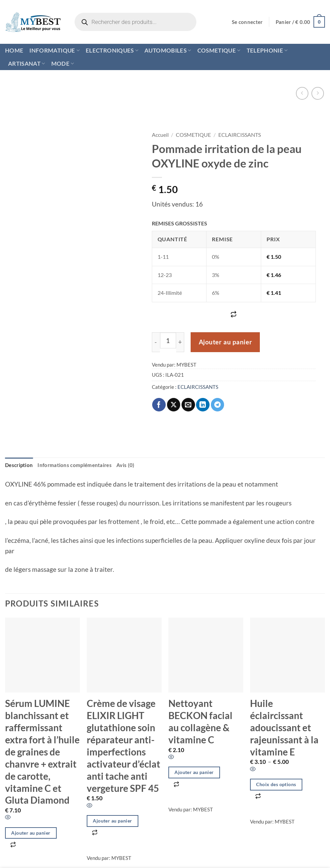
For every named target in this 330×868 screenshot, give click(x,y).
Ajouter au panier (226, 342)
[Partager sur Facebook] (159, 405)
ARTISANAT (27, 64)
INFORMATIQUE (54, 50)
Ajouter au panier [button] (31, 833)
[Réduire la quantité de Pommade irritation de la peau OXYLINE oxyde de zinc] (156, 342)
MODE (63, 64)
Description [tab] (19, 465)
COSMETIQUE (219, 50)
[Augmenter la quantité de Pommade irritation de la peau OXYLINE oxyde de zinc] (180, 342)
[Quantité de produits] (168, 340)
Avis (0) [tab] (125, 465)
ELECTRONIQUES (112, 50)
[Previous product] (318, 93)
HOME (14, 50)
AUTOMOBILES (168, 50)
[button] (247, 22)
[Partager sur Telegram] (218, 405)
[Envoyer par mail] (188, 405)
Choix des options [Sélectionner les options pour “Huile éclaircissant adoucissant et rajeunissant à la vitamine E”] (276, 784)
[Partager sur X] (174, 405)
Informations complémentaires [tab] (75, 465)
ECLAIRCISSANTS (240, 135)
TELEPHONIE (267, 50)
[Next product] (302, 93)
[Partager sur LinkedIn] (203, 405)
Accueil (160, 135)
